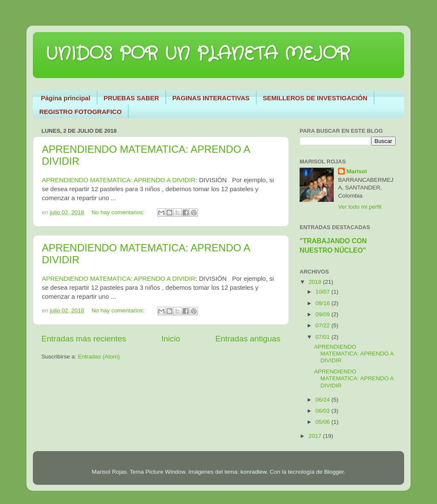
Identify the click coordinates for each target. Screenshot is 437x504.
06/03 (323, 411)
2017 (316, 436)
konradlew (254, 472)
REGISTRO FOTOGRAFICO (80, 112)
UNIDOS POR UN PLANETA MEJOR (198, 54)
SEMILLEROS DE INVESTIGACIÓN (315, 98)
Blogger (334, 472)
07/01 (323, 337)
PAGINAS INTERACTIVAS (211, 98)
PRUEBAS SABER (131, 98)
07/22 (323, 325)
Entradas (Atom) (99, 357)
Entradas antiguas (248, 339)
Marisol (357, 171)
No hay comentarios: (119, 212)
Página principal (66, 98)
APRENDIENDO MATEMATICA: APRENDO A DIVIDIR (119, 180)
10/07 (323, 292)
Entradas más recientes (84, 339)
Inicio (171, 339)
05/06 (323, 422)
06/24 (323, 400)
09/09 (323, 314)
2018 (316, 282)
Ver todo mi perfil (360, 207)
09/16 (323, 303)
